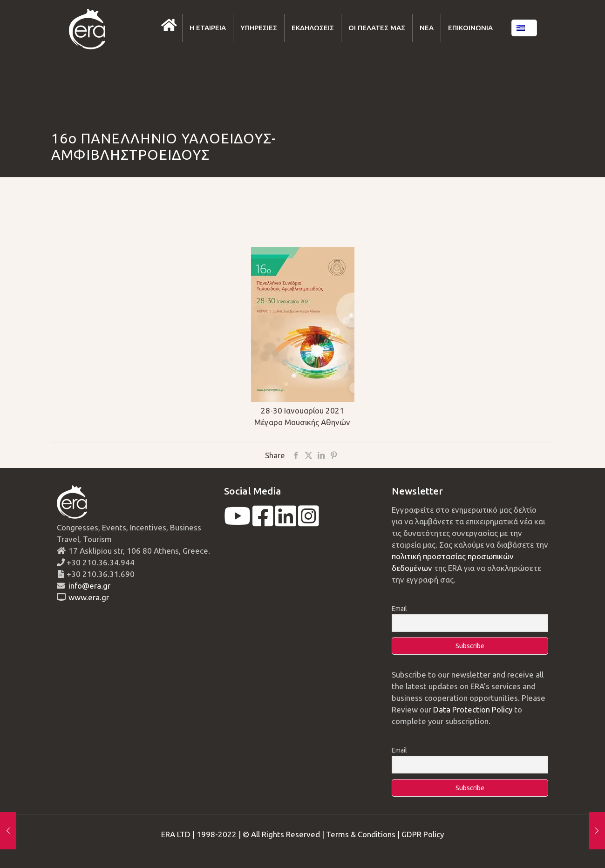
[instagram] (309, 522)
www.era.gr (87, 597)
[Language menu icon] (524, 28)
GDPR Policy (423, 834)
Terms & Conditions (361, 834)
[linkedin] (286, 522)
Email (399, 609)
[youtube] (237, 522)
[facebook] (263, 522)
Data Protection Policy (473, 709)
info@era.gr (88, 586)
